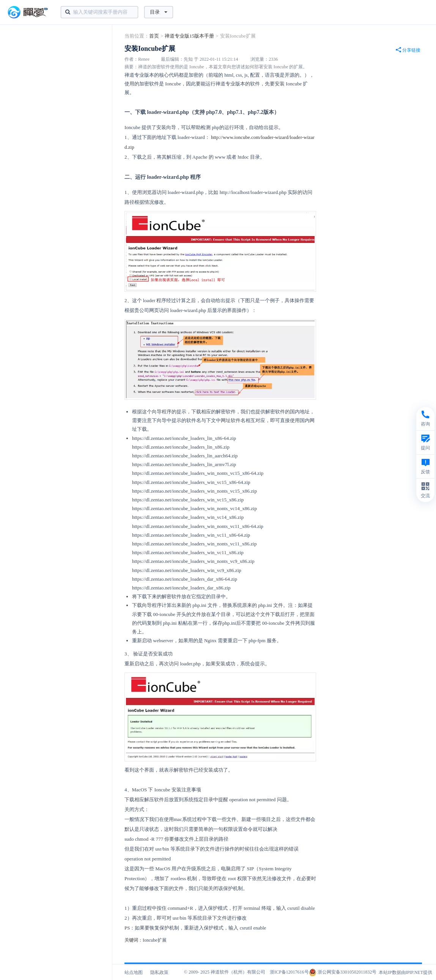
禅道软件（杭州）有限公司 (238, 972)
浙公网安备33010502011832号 (343, 972)
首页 (154, 36)
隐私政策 (159, 972)
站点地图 (134, 972)
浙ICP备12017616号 (289, 972)
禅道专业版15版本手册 (189, 36)
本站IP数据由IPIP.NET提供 (405, 972)
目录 (159, 12)
